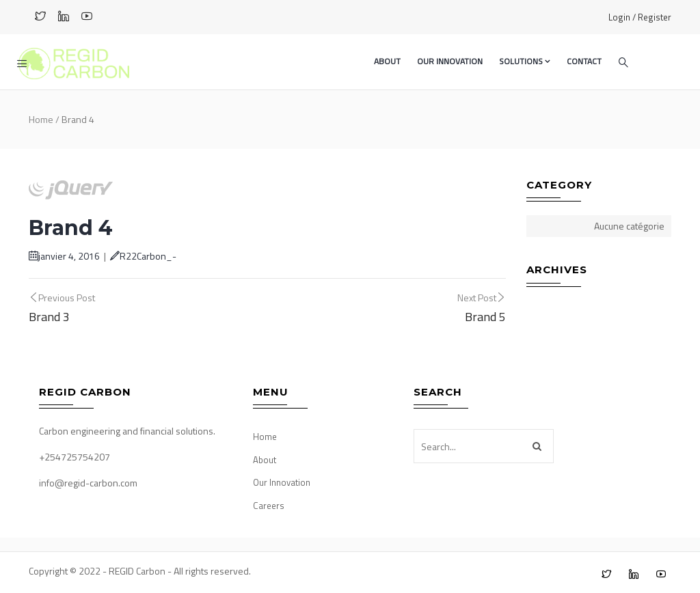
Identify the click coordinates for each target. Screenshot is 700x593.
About (387, 61)
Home (41, 119)
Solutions (525, 61)
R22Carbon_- (143, 256)
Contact (584, 61)
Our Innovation (450, 61)
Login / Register (640, 17)
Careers (269, 506)
